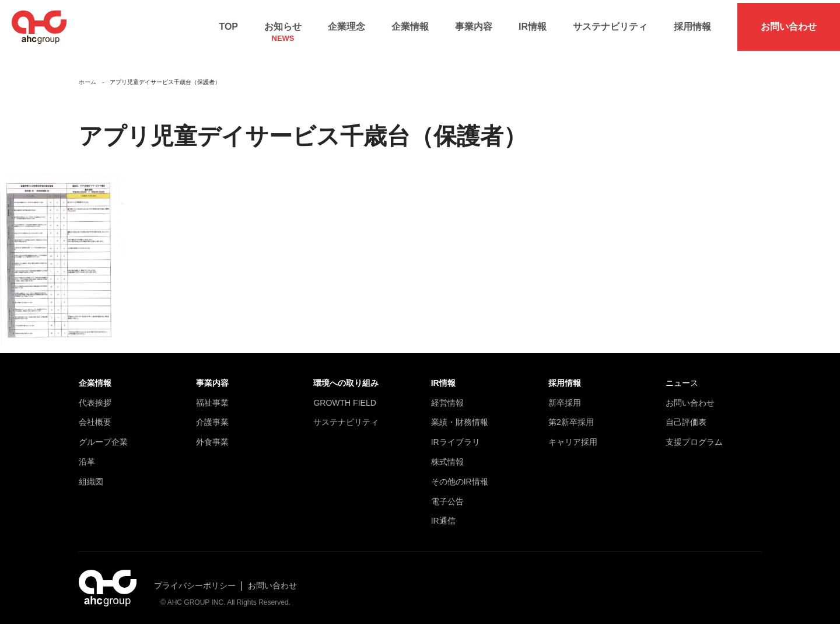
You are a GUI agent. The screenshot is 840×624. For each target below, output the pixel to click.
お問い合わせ (789, 24)
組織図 (91, 475)
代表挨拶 (95, 396)
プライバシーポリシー (195, 580)
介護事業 (212, 416)
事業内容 (474, 24)
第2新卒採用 (571, 416)
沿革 (87, 456)
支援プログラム (694, 436)
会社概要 (95, 416)
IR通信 (443, 515)
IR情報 (533, 24)
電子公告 (447, 495)
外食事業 (212, 436)
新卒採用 (565, 396)
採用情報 (692, 24)
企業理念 (346, 24)
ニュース (682, 377)
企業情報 (410, 24)
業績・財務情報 (460, 416)
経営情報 (447, 396)
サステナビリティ (610, 24)
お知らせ (283, 27)
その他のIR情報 (460, 475)
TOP (228, 24)
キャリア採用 (573, 436)
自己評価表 (686, 416)
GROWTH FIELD (344, 396)
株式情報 (447, 456)
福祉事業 (212, 396)
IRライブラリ (456, 436)
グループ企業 (103, 436)
